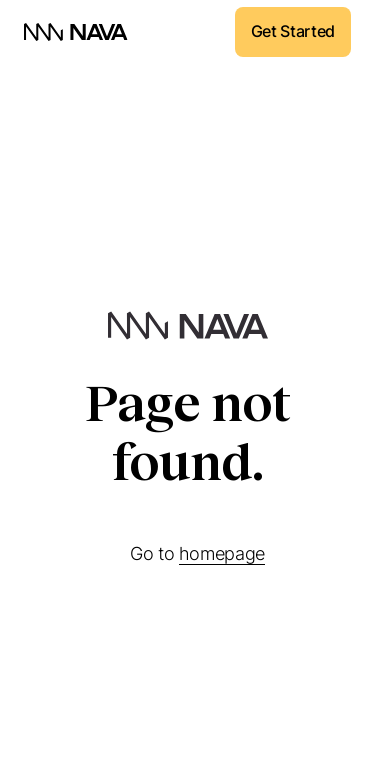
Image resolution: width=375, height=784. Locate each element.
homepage (222, 553)
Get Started (293, 31)
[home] (76, 32)
